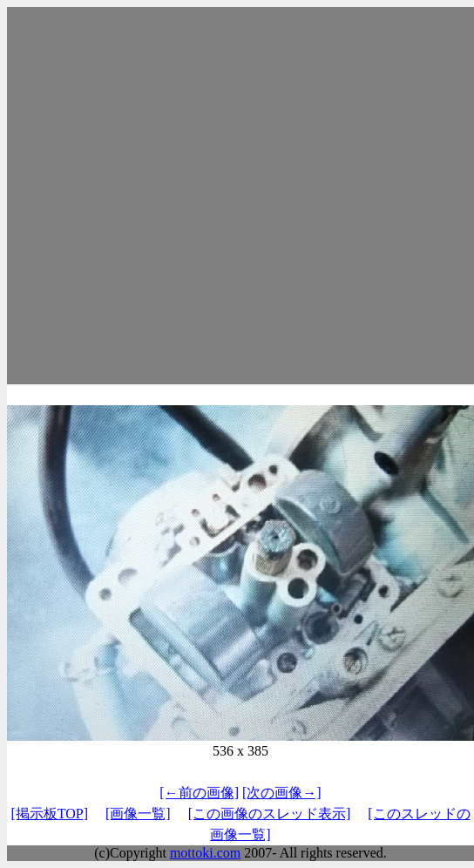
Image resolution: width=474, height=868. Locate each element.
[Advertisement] (172, 196)
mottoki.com (205, 853)
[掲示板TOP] (49, 814)
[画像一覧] (138, 814)
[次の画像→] (282, 793)
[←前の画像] (199, 793)
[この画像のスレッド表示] (270, 814)
